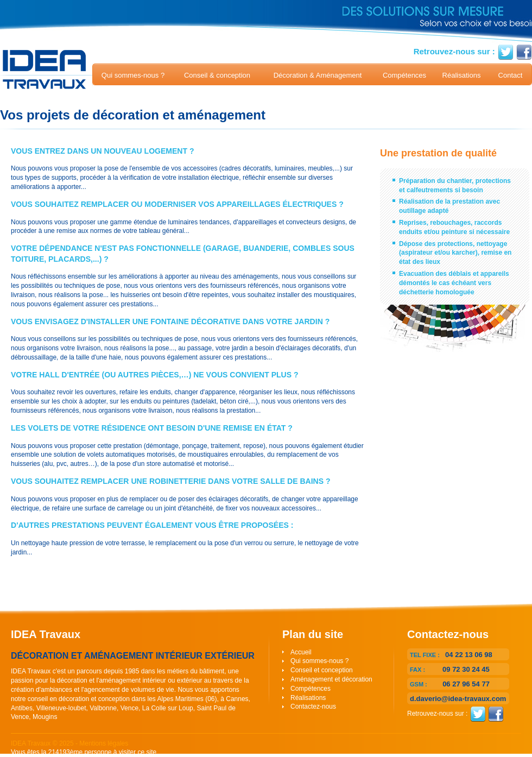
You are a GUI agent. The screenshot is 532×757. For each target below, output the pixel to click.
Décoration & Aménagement (318, 75)
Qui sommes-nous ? (133, 75)
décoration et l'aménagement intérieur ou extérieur (130, 680)
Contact (511, 75)
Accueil (301, 652)
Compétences (404, 75)
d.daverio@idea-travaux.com (458, 699)
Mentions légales (104, 743)
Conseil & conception (217, 75)
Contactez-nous (313, 706)
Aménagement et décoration (331, 679)
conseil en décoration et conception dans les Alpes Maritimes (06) (122, 699)
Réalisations (462, 75)
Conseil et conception (322, 670)
